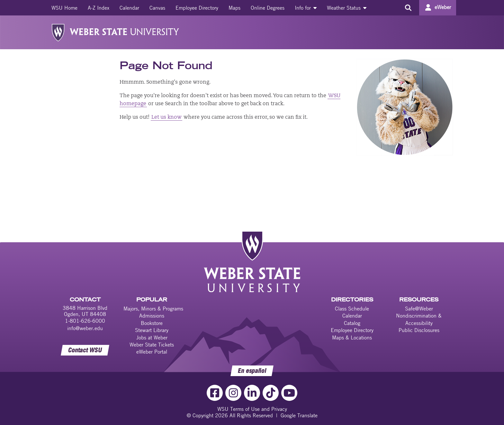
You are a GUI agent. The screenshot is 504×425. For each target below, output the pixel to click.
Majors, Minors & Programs (153, 309)
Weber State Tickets (152, 345)
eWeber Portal (152, 352)
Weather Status (347, 8)
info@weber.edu (85, 328)
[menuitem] (64, 8)
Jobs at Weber (152, 337)
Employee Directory (197, 8)
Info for (306, 8)
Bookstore (152, 323)
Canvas (157, 8)
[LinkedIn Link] (252, 393)
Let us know (166, 117)
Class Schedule (352, 309)
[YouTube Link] (289, 393)
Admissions (152, 316)
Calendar (129, 8)
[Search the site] (408, 8)
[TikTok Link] (271, 393)
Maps (234, 8)
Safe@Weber (419, 309)
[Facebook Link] (215, 393)
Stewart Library (152, 330)
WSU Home (64, 8)
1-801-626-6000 (85, 321)
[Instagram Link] (233, 393)
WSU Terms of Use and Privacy (252, 409)
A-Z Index (99, 8)
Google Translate (299, 415)
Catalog (352, 323)
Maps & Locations (352, 337)
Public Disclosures (419, 330)
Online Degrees (268, 8)
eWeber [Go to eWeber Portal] (443, 7)
